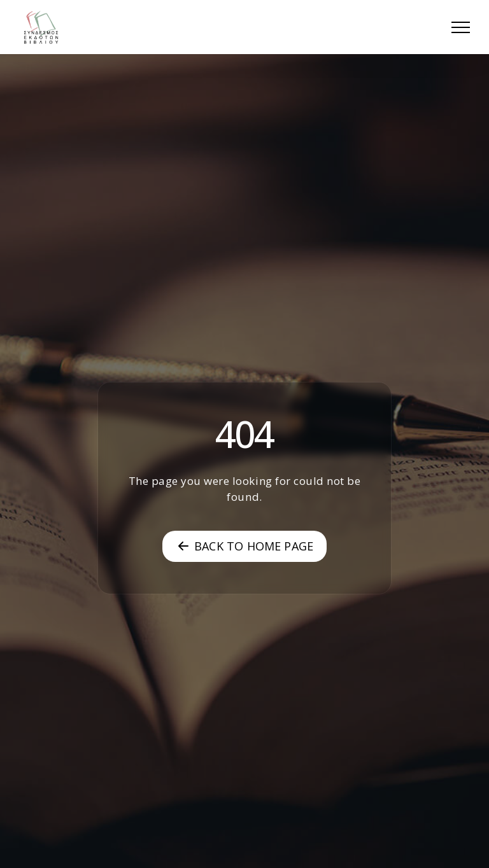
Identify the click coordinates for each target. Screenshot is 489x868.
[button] (461, 27)
